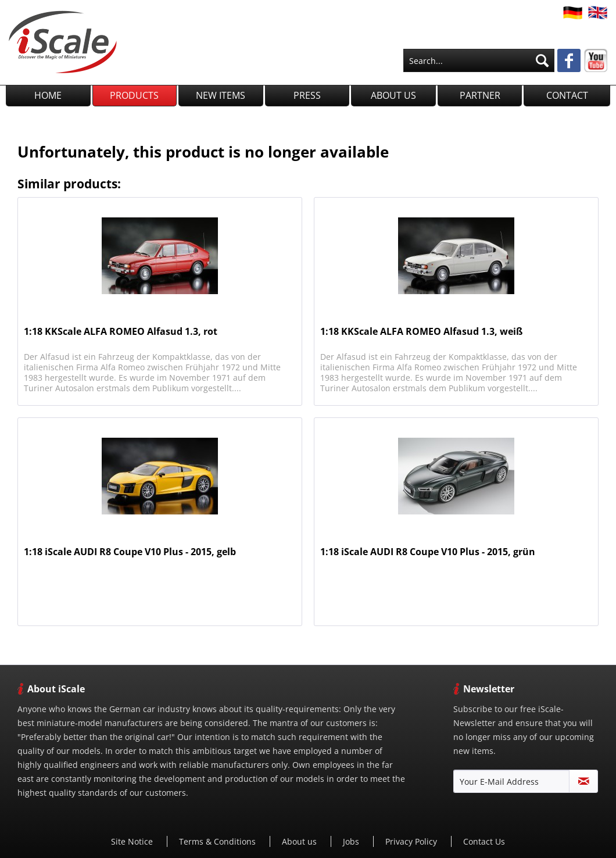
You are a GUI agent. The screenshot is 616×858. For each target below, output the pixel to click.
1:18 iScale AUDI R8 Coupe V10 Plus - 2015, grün (428, 552)
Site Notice (133, 841)
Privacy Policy (412, 841)
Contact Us (484, 841)
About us (300, 841)
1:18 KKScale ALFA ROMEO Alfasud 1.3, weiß (421, 332)
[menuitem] (479, 60)
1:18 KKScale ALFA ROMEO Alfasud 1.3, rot (121, 332)
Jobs (352, 841)
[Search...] (479, 60)
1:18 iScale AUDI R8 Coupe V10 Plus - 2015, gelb (130, 552)
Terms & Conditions (219, 841)
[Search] (542, 60)
